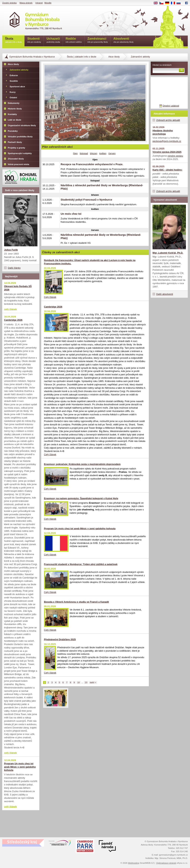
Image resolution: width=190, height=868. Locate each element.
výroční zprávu (175, 156)
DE (168, 3)
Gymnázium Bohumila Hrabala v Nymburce (32, 57)
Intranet (39, 3)
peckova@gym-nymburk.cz (167, 141)
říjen (75, 153)
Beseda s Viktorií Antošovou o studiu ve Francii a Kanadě (76, 602)
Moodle (48, 3)
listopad (84, 153)
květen (103, 153)
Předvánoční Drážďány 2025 (60, 639)
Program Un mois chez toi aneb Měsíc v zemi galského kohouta (80, 529)
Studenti (34, 40)
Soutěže (14, 81)
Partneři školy (15, 142)
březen (94, 153)
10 (79, 682)
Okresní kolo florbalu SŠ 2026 (18, 288)
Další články (14, 268)
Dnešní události (171, 106)
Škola (13, 40)
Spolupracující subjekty (20, 153)
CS (163, 3)
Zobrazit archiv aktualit (168, 120)
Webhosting (134, 863)
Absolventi (123, 40)
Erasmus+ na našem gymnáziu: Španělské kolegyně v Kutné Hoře (81, 498)
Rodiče (74, 40)
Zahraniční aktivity (19, 70)
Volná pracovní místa (18, 164)
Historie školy (15, 109)
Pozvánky (13, 131)
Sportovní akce (17, 87)
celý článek (10, 309)
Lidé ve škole (14, 120)
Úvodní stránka (9, 3)
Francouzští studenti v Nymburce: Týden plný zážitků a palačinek (81, 564)
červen (112, 153)
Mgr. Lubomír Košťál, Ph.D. (168, 253)
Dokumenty (14, 103)
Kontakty (12, 114)
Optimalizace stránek (166, 863)
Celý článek (50, 297)
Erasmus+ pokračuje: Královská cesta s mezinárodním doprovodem (82, 464)
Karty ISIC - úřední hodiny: (167, 170)
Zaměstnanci (98, 40)
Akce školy (114, 57)
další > (93, 682)
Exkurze (14, 75)
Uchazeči (53, 40)
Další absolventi (165, 294)
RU (180, 3)
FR (174, 3)
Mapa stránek (26, 3)
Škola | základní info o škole (81, 57)
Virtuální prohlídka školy (20, 137)
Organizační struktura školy (22, 125)
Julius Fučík (11, 250)
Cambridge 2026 (53, 307)
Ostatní (13, 97)
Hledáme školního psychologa (163, 132)
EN (157, 3)
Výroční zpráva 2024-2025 (167, 152)
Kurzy (13, 92)
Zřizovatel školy (16, 159)
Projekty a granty (16, 148)
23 (86, 682)
